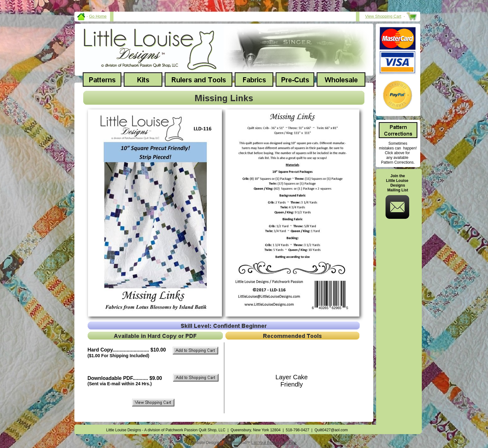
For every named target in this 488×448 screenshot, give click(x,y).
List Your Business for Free (274, 443)
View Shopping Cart (383, 16)
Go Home (98, 16)
